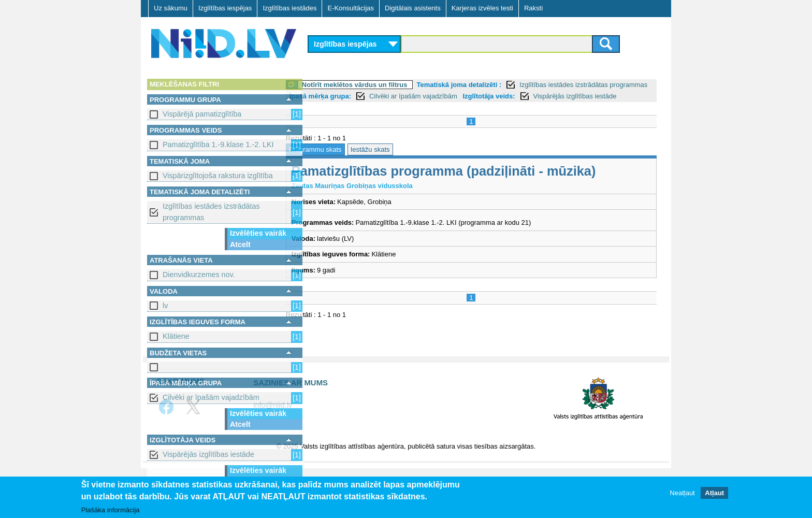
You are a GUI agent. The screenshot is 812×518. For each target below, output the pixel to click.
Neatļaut (682, 493)
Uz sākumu (171, 8)
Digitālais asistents (413, 8)
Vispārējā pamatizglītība (202, 114)
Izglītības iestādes (289, 8)
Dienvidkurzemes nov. (199, 275)
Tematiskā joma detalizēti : (484, 85)
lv (165, 306)
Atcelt (240, 244)
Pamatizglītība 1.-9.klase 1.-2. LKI (218, 145)
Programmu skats (340, 161)
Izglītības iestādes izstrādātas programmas (211, 212)
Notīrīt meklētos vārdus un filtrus (380, 85)
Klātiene (176, 336)
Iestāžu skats (395, 161)
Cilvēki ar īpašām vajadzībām (211, 397)
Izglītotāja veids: (553, 96)
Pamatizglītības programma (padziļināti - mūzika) (469, 182)
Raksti (533, 8)
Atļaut (714, 493)
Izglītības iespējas (225, 8)
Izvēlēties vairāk (258, 233)
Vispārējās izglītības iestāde (208, 454)
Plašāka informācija (111, 510)
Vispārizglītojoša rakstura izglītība (218, 176)
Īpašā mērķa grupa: (385, 96)
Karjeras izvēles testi (482, 8)
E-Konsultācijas (351, 8)
